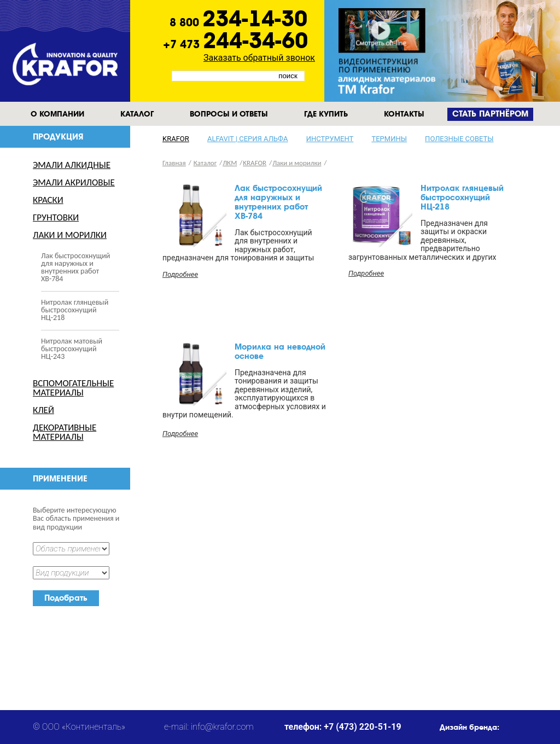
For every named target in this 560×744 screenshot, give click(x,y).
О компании (57, 114)
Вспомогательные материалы (73, 388)
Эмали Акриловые (74, 182)
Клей (43, 410)
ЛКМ (230, 163)
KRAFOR (176, 139)
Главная (174, 163)
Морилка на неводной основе (280, 351)
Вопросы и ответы (229, 114)
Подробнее (180, 275)
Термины (389, 139)
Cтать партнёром (490, 114)
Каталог (137, 114)
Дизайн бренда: (469, 727)
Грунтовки (56, 217)
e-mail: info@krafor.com (209, 727)
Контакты (404, 114)
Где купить (326, 114)
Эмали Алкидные (72, 165)
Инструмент (330, 139)
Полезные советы (459, 139)
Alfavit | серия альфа (248, 139)
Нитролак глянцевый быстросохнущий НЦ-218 (75, 310)
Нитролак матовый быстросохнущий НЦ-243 (72, 349)
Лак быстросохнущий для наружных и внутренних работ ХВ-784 (75, 267)
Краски (48, 200)
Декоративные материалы (65, 432)
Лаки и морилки (70, 235)
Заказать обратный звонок (259, 58)
